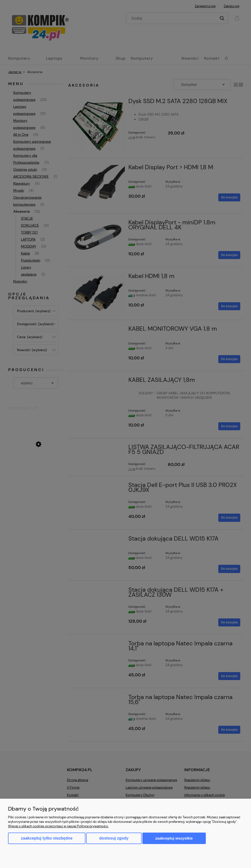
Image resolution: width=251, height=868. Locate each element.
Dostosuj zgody (114, 838)
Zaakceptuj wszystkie (174, 838)
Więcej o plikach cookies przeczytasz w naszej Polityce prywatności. (58, 826)
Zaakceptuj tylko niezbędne (47, 838)
